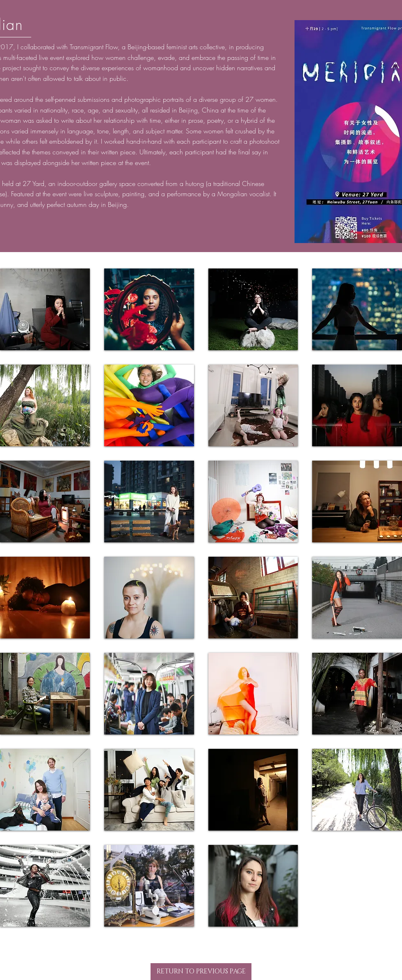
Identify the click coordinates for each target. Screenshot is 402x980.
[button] (45, 309)
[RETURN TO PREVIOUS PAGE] (201, 972)
